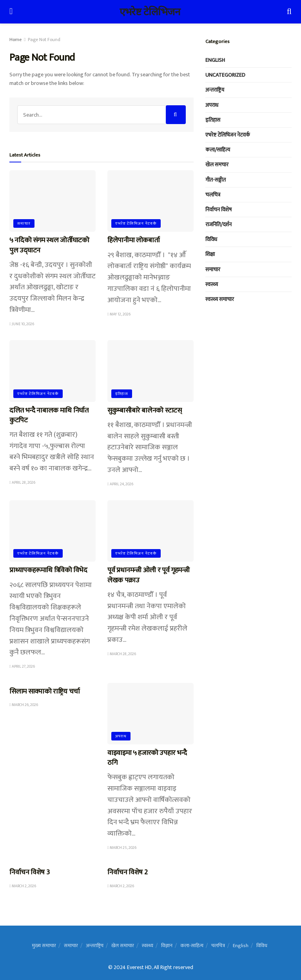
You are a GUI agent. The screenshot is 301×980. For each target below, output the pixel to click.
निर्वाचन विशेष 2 (127, 872)
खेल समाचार (123, 946)
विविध (211, 239)
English (215, 60)
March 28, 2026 (122, 654)
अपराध (121, 736)
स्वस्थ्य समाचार (220, 299)
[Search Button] (176, 115)
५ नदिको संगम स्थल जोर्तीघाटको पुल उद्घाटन (49, 245)
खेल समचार (217, 165)
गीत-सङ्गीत (216, 180)
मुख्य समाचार (44, 946)
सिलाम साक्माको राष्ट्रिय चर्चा (45, 692)
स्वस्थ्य (212, 284)
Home (15, 40)
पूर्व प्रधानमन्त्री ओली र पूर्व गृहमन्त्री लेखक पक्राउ (148, 575)
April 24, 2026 (120, 484)
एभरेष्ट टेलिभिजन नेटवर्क (136, 223)
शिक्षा (210, 254)
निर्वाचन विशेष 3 (29, 872)
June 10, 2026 (22, 324)
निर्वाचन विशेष (218, 210)
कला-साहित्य (192, 946)
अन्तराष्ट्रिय (215, 90)
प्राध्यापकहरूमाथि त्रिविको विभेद (48, 570)
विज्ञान (167, 946)
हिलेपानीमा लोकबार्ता (134, 240)
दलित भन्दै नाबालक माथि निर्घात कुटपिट (49, 415)
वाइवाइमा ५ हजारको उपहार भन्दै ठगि (147, 758)
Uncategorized (225, 75)
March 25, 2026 (122, 848)
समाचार (24, 223)
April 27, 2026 (22, 667)
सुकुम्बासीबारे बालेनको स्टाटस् (145, 411)
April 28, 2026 (22, 483)
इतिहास (122, 394)
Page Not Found (44, 40)
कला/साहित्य (218, 150)
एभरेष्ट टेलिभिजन (150, 12)
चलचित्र (213, 195)
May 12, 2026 (119, 314)
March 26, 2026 (24, 705)
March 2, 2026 (23, 886)
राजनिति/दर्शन (218, 224)
